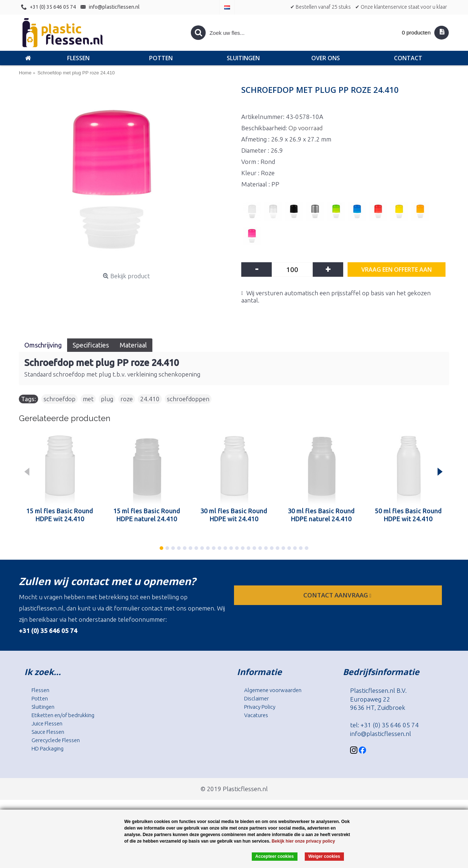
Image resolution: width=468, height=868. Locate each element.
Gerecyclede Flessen (56, 740)
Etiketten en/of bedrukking (63, 715)
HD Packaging (48, 748)
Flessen (40, 690)
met (88, 399)
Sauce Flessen (48, 732)
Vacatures (256, 715)
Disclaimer (256, 698)
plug (107, 399)
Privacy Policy (260, 707)
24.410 (150, 399)
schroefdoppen (188, 399)
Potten (40, 698)
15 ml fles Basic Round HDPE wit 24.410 (60, 515)
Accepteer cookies (275, 856)
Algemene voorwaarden (273, 690)
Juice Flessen (47, 723)
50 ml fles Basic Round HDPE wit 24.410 (408, 515)
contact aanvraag (338, 595)
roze (127, 399)
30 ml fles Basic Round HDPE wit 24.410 (234, 515)
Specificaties (91, 345)
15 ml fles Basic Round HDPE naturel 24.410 (147, 515)
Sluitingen (43, 707)
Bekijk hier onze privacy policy (303, 841)
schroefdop (59, 399)
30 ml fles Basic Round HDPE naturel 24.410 (321, 515)
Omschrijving (43, 345)
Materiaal (133, 345)
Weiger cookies (324, 856)
